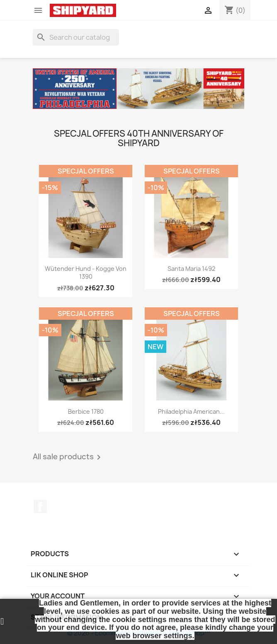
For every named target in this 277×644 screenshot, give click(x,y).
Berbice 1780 (86, 411)
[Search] (76, 37)
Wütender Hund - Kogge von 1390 (86, 273)
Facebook (40, 507)
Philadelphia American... (191, 411)
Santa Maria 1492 (191, 269)
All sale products (68, 457)
